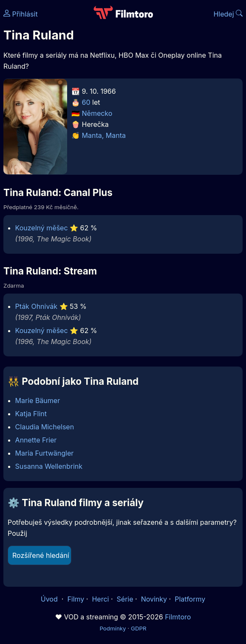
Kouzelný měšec (42, 228)
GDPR (139, 628)
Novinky (154, 599)
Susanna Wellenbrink (49, 466)
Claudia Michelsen (45, 427)
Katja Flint (31, 414)
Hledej (228, 14)
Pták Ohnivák (37, 306)
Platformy (190, 599)
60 (86, 102)
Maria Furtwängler (45, 453)
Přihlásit (21, 14)
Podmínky (113, 628)
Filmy (76, 599)
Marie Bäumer (38, 400)
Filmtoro (178, 617)
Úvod (50, 599)
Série (125, 599)
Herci (100, 599)
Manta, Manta (104, 135)
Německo (97, 113)
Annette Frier (36, 440)
